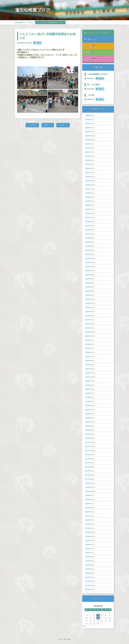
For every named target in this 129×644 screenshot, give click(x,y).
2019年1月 (89, 406)
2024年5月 (89, 197)
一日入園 (91, 95)
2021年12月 (89, 303)
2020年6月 (89, 352)
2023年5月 (89, 242)
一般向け (30, 22)
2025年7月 (89, 152)
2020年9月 (89, 340)
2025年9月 (89, 144)
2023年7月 (89, 234)
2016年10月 (89, 491)
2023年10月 (89, 222)
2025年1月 (89, 173)
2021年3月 (89, 324)
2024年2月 (89, 205)
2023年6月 (89, 238)
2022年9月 (89, 271)
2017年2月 (89, 479)
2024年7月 (89, 189)
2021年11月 (89, 307)
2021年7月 (89, 320)
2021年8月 (89, 316)
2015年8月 (89, 549)
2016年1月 (89, 528)
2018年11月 (89, 410)
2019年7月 (89, 389)
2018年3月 (89, 434)
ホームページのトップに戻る (96, 33)
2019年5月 (89, 393)
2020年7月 (89, 348)
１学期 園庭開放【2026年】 (98, 74)
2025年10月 (89, 140)
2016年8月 (89, 500)
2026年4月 (89, 115)
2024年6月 (89, 193)
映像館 (89, 52)
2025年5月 (89, 156)
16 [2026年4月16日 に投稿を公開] (98, 618)
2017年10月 (89, 450)
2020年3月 (89, 365)
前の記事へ (63, 125)
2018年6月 (89, 426)
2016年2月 (89, 524)
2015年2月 (89, 573)
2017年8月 (89, 459)
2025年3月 (89, 164)
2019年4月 (89, 397)
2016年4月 (89, 516)
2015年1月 (89, 577)
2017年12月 (89, 442)
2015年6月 (89, 557)
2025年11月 (89, 136)
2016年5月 (89, 512)
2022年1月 (89, 299)
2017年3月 (89, 475)
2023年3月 (89, 250)
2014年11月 (89, 585)
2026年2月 (89, 124)
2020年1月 (89, 369)
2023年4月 (89, 246)
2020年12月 (89, 332)
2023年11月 (89, 217)
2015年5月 (89, 561)
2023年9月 (89, 226)
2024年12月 (89, 177)
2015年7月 (89, 553)
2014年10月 (89, 589)
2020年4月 (89, 361)
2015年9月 (89, 545)
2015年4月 (89, 565)
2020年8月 (89, 344)
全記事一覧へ (48, 125)
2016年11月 (89, 487)
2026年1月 (89, 128)
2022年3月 (89, 291)
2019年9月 (89, 381)
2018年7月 (89, 422)
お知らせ (90, 46)
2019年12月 (89, 373)
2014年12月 (89, 581)
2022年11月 (89, 262)
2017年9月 (89, 455)
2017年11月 (89, 446)
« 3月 (84, 626)
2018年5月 (89, 430)
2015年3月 (89, 569)
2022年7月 (89, 275)
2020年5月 (89, 356)
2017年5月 (89, 471)
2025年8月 (89, 148)
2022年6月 (89, 279)
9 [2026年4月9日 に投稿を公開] (98, 615)
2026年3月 (89, 119)
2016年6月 (89, 508)
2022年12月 (89, 258)
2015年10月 (89, 540)
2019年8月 (89, 385)
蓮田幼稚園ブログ (21, 22)
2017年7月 (89, 463)
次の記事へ (32, 125)
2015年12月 (89, 532)
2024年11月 (89, 181)
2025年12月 (89, 132)
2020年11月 (89, 336)
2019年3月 (89, 401)
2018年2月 (89, 438)
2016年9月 (89, 495)
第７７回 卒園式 (93, 85)
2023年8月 (89, 230)
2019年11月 (89, 377)
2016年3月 (89, 520)
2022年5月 (89, 283)
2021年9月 (89, 311)
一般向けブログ (91, 39)
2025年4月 (89, 160)
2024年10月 (89, 185)
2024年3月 (89, 201)
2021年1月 (89, 328)
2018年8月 (89, 418)
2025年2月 (89, 168)
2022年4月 (89, 287)
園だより (90, 59)
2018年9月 (89, 414)
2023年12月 (89, 213)
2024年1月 (89, 209)
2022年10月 (89, 267)
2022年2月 (89, 295)
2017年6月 (89, 467)
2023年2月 (89, 254)
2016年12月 (89, 483)
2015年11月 (89, 536)
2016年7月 (89, 504)
